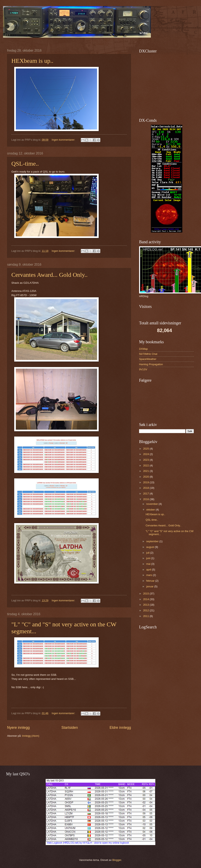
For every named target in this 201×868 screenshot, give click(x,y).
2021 (146, 471)
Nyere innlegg (18, 728)
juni (149, 558)
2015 (146, 594)
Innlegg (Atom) (31, 736)
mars (149, 575)
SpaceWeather (148, 359)
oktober (151, 510)
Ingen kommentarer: (64, 140)
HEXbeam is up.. (32, 61)
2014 (146, 599)
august (150, 547)
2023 (146, 460)
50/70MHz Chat (148, 354)
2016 (146, 499)
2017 (146, 494)
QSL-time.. (25, 163)
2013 (146, 605)
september (153, 541)
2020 (146, 477)
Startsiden (70, 728)
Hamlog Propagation (151, 364)
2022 (146, 466)
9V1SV (143, 369)
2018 (146, 488)
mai (149, 564)
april (149, 570)
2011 (146, 616)
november (152, 504)
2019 (146, 482)
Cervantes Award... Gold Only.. (49, 275)
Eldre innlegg (120, 728)
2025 (146, 449)
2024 (146, 454)
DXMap (143, 349)
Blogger (117, 860)
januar (150, 586)
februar (151, 581)
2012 (146, 610)
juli (148, 553)
